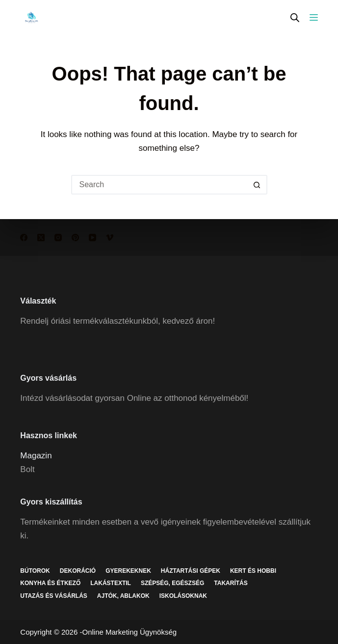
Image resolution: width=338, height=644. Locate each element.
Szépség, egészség (172, 583)
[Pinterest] (75, 238)
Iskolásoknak (183, 596)
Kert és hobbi (253, 571)
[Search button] (258, 185)
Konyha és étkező (50, 583)
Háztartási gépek (191, 571)
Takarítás (231, 583)
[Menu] (314, 17)
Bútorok (35, 571)
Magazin (36, 456)
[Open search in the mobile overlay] (295, 17)
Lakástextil (111, 583)
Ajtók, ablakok (123, 596)
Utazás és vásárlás (53, 596)
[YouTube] (92, 238)
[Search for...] (159, 185)
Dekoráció (78, 571)
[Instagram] (58, 238)
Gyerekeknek (128, 571)
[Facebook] (24, 238)
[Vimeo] (110, 238)
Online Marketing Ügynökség (129, 632)
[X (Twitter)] (41, 238)
